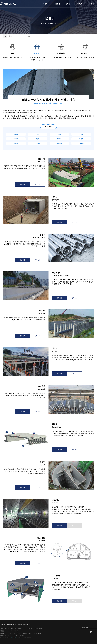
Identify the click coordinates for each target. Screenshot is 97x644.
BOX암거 (16, 134)
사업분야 (57, 4)
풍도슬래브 (59, 143)
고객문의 (91, 4)
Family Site (85, 627)
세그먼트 (38, 143)
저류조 (38, 139)
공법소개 (38, 184)
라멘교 (81, 139)
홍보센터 (69, 4)
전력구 (38, 134)
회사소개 (46, 4)
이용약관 (2, 625)
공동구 (59, 134)
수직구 (16, 143)
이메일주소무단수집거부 (24, 625)
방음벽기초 (81, 134)
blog (91, 632)
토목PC (29, 36)
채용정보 (80, 4)
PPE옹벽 (59, 139)
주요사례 (22, 184)
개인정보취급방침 (11, 625)
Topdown (81, 143)
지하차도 (16, 139)
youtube (87, 632)
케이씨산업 (8, 4)
